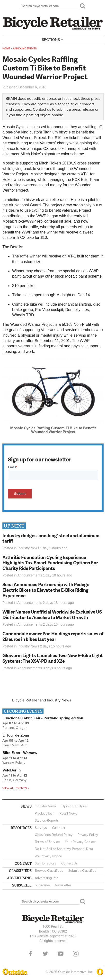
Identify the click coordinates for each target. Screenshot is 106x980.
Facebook (30, 954)
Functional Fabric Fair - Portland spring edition (43, 718)
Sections (53, 40)
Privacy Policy (88, 835)
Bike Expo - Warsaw (20, 753)
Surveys (41, 828)
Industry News (28, 548)
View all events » (16, 788)
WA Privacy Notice (48, 856)
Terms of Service (47, 842)
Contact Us (70, 863)
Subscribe (42, 885)
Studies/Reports (47, 821)
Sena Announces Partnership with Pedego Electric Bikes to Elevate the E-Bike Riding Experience (46, 590)
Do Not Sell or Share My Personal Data (64, 849)
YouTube (61, 954)
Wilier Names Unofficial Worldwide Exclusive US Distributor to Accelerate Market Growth (52, 614)
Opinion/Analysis (74, 806)
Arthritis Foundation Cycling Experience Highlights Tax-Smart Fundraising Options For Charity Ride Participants (50, 563)
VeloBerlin (12, 770)
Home (6, 49)
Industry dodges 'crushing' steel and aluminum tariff (51, 538)
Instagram (76, 954)
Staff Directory (45, 863)
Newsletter (63, 885)
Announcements (25, 49)
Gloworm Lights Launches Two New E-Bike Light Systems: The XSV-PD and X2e (53, 658)
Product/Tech (45, 813)
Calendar (59, 828)
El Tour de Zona (16, 735)
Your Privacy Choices (81, 842)
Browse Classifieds (49, 871)
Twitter (45, 954)
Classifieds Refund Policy (54, 835)
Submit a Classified (82, 871)
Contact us (42, 109)
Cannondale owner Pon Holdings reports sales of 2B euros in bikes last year (53, 636)
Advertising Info (47, 878)
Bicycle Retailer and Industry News (42, 700)
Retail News (68, 813)
